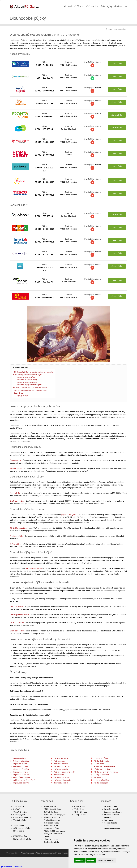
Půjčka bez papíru (51, 839)
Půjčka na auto (59, 761)
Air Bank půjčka (16, 468)
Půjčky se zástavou (102, 775)
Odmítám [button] (91, 860)
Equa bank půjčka (17, 623)
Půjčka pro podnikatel (102, 769)
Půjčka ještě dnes (61, 758)
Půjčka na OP (99, 764)
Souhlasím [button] (79, 860)
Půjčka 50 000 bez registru (54, 831)
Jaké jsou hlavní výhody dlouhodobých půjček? (31, 390)
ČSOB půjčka (15, 460)
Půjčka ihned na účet (22, 772)
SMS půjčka (99, 777)
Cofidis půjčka (15, 544)
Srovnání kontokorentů (113, 812)
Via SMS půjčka (20, 820)
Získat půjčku (117, 64)
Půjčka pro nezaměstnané (104, 766)
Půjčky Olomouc (80, 812)
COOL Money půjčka (18, 528)
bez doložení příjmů (34, 568)
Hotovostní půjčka (61, 783)
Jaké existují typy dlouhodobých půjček (28, 375)
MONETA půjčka (16, 607)
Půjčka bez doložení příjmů (24, 780)
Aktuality (108, 817)
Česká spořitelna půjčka (19, 615)
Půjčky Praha (79, 806)
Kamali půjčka (19, 815)
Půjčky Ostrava (80, 815)
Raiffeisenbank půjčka (22, 839)
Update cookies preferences (11, 866)
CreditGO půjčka (20, 812)
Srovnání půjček (111, 806)
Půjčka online (59, 775)
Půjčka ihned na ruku (22, 775)
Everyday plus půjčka (22, 817)
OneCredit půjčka (17, 501)
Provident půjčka (16, 536)
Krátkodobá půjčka (21, 766)
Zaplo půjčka (19, 806)
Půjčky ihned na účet (52, 817)
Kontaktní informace (112, 828)
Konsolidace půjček (51, 828)
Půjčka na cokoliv (60, 764)
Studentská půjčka (101, 780)
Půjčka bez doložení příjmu (55, 815)
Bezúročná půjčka (101, 758)
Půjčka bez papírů (101, 783)
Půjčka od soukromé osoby (64, 772)
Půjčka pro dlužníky (61, 777)
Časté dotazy (19, 393)
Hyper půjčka (19, 831)
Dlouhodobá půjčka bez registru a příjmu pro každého (33, 372)
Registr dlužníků (111, 823)
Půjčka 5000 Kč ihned (52, 809)
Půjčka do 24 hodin (102, 761)
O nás (107, 825)
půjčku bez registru (69, 515)
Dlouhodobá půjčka (21, 769)
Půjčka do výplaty (20, 764)
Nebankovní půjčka (21, 761)
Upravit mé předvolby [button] (106, 860)
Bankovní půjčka (20, 758)
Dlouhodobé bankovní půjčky (26, 377)
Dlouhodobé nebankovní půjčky (27, 380)
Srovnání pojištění (111, 815)
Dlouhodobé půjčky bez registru (27, 382)
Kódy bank (108, 820)
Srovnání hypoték (111, 809)
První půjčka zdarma (21, 777)
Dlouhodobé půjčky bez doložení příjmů (29, 385)
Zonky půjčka (19, 825)
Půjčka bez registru (21, 783)
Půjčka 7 (17, 809)
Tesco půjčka (15, 493)
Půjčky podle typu (22, 396)
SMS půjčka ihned (51, 812)
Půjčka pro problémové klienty (106, 772)
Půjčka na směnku (61, 769)
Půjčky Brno (79, 809)
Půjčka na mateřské (61, 766)
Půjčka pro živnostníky (62, 780)
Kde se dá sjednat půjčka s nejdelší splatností (31, 387)
